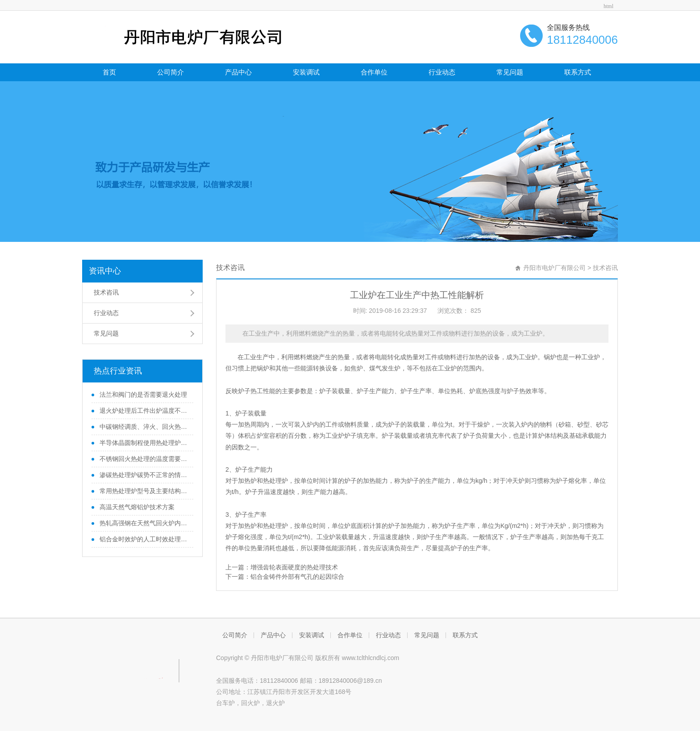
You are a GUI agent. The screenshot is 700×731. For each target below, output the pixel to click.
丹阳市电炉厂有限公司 (554, 268)
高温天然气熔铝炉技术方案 (136, 507)
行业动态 (442, 72)
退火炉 (275, 703)
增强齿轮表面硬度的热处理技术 (294, 567)
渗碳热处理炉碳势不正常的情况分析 (143, 475)
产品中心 (238, 72)
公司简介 (171, 72)
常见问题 (510, 72)
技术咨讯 (106, 292)
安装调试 (306, 72)
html (608, 6)
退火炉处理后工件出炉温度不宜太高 (143, 411)
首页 (109, 72)
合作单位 (374, 72)
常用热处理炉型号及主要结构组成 (143, 491)
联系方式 (578, 72)
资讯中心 (105, 271)
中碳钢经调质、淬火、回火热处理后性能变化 (143, 427)
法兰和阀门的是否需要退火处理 (142, 395)
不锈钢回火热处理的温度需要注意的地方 (143, 459)
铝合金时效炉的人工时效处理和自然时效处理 (143, 539)
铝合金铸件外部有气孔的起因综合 (297, 577)
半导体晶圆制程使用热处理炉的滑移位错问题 (143, 443)
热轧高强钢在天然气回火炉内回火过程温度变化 (143, 523)
